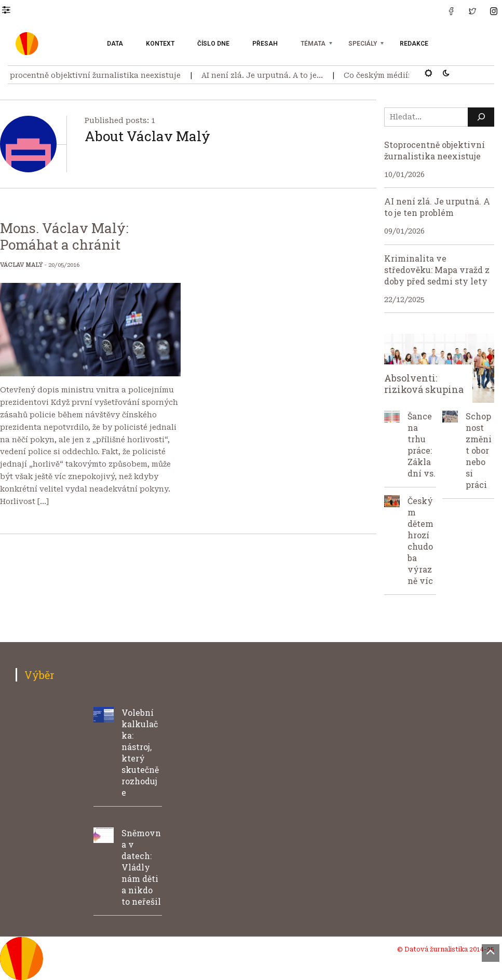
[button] (11, 9)
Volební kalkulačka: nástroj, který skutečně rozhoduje (140, 752)
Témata (313, 44)
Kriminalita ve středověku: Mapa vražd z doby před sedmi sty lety (437, 270)
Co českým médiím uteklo (396, 75)
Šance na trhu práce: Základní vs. (422, 445)
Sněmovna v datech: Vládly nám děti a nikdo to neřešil (141, 867)
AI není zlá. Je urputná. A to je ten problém (437, 207)
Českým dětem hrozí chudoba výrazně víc (420, 541)
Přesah (265, 44)
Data (115, 44)
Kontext (160, 44)
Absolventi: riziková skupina (424, 384)
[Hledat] (481, 117)
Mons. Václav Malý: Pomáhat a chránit (64, 236)
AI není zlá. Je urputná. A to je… (266, 75)
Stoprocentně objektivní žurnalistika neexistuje (435, 150)
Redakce (414, 44)
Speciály (363, 44)
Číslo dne (213, 44)
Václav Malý (21, 265)
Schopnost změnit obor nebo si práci (479, 450)
